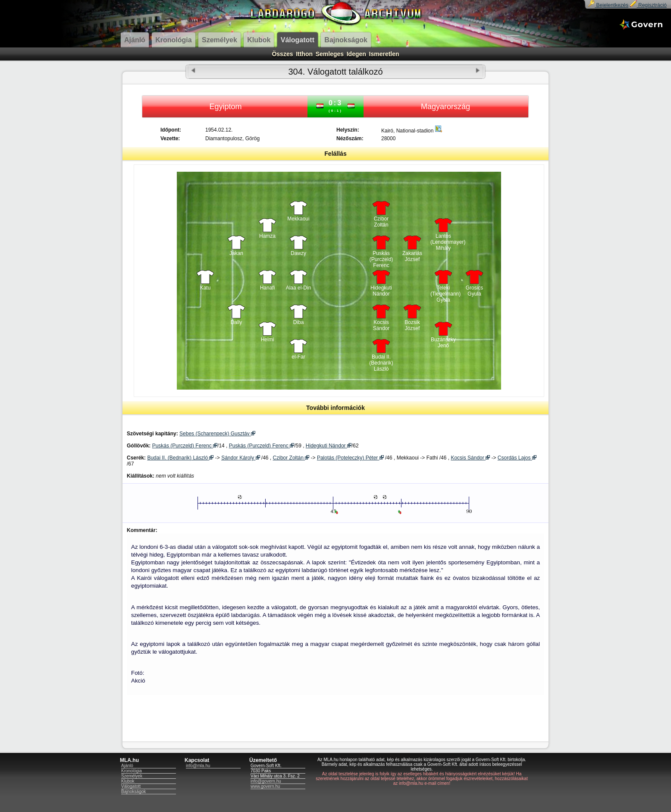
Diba (299, 322)
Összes (282, 54)
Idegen (356, 54)
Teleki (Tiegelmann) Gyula (443, 292)
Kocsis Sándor (381, 325)
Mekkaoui (298, 219)
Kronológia (132, 771)
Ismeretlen (384, 54)
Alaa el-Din (299, 288)
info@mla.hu (198, 766)
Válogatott (131, 786)
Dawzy (298, 253)
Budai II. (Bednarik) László (381, 361)
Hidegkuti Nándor (381, 291)
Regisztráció (648, 5)
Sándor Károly (240, 458)
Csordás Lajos (517, 458)
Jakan (236, 253)
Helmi (268, 340)
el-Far (298, 357)
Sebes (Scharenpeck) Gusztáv (217, 434)
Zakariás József (412, 256)
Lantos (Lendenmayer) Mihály (443, 240)
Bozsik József (412, 325)
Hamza (267, 236)
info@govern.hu (266, 781)
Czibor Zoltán (381, 222)
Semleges (330, 54)
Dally (237, 322)
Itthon (304, 54)
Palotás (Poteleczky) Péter (350, 458)
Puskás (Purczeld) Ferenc (381, 257)
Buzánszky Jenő (443, 343)
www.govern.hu (265, 786)
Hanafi (268, 288)
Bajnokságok (133, 792)
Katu (205, 288)
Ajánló (127, 766)
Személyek (132, 776)
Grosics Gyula (475, 291)
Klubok (128, 781)
